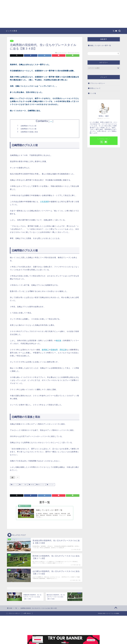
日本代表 (32, 485)
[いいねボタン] (12, 477)
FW (12, 41)
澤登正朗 (63, 350)
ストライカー (51, 485)
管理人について (95, 88)
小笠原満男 (44, 202)
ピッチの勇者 (12, 31)
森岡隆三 (45, 350)
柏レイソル (14, 485)
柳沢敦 (59, 341)
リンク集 (93, 93)
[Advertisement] (63, 14)
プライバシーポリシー (98, 83)
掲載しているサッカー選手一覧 (101, 46)
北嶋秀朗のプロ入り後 (28, 129)
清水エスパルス (41, 485)
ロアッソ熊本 (23, 485)
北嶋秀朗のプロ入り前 (28, 126)
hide (51, 122)
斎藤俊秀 (54, 350)
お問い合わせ (27, 614)
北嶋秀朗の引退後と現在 (29, 132)
